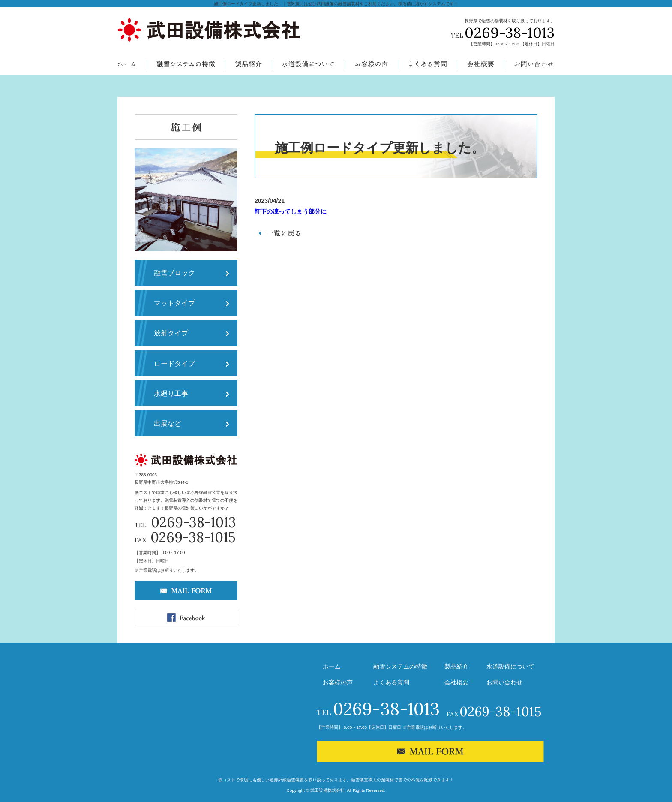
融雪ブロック (174, 273)
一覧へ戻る (277, 233)
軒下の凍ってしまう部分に (291, 211)
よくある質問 (391, 682)
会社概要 (456, 682)
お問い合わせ (504, 682)
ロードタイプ (174, 363)
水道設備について (510, 666)
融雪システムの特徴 (400, 666)
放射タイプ (171, 333)
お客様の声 (338, 682)
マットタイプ (174, 303)
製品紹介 (456, 666)
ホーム (332, 666)
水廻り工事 (171, 393)
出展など (168, 423)
